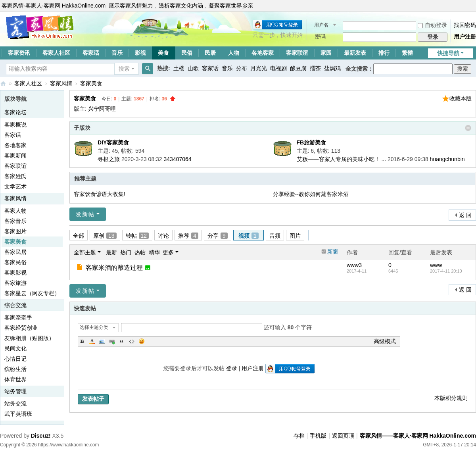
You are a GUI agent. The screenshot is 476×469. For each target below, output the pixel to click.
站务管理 (15, 391)
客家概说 (15, 125)
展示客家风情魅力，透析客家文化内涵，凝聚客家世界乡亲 (181, 6)
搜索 (124, 69)
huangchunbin (447, 159)
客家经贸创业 (21, 328)
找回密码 (465, 25)
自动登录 (432, 25)
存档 (299, 436)
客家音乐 (15, 221)
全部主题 (85, 252)
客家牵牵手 (18, 317)
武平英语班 (18, 414)
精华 (154, 252)
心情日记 (15, 359)
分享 (218, 236)
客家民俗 (15, 262)
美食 (163, 53)
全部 (79, 236)
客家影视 (15, 273)
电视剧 (278, 68)
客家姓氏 (15, 176)
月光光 (259, 68)
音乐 (117, 53)
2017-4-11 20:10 (446, 271)
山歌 (193, 68)
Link (112, 341)
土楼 (179, 68)
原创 (105, 236)
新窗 (333, 252)
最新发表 (355, 53)
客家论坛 (15, 112)
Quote (122, 341)
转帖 (137, 236)
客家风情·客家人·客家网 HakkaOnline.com (54, 6)
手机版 (318, 436)
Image (102, 341)
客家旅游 (15, 283)
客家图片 (15, 231)
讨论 (163, 236)
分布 (242, 68)
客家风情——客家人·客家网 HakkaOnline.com (3, 84)
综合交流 (15, 305)
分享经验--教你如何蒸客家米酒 (311, 194)
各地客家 (263, 53)
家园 (326, 53)
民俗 (187, 53)
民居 (210, 53)
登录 (232, 368)
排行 (384, 53)
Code (132, 341)
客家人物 (15, 211)
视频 (249, 236)
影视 (140, 53)
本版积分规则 (451, 398)
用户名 (321, 25)
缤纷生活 (15, 369)
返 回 (465, 215)
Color (92, 341)
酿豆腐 (298, 68)
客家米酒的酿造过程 (114, 268)
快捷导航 (448, 53)
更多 (168, 252)
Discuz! (41, 436)
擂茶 (315, 68)
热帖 (140, 252)
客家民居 (15, 252)
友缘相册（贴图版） (29, 338)
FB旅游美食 (312, 142)
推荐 (188, 236)
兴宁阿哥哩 (102, 109)
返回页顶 (343, 436)
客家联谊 (297, 53)
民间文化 (15, 348)
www (436, 265)
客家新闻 (15, 156)
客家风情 (61, 83)
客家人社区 (56, 53)
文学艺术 (15, 186)
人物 (234, 53)
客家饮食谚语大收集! (100, 194)
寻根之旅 (109, 159)
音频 (275, 236)
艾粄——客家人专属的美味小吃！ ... (342, 159)
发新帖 (85, 214)
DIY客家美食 (113, 142)
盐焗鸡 (332, 68)
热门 (126, 252)
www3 (354, 265)
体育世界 (15, 379)
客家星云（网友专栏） (32, 293)
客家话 (91, 53)
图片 (295, 236)
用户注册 (465, 37)
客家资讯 (19, 53)
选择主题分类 (94, 327)
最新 (111, 252)
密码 (320, 37)
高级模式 (385, 341)
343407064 (178, 159)
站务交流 (15, 404)
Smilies (142, 341)
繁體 (407, 53)
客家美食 (91, 83)
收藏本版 (461, 98)
